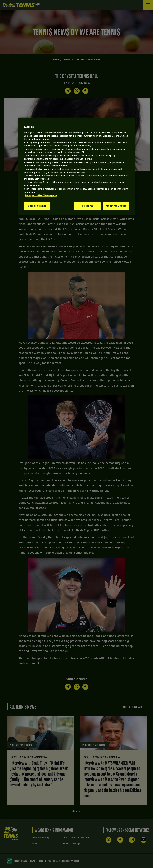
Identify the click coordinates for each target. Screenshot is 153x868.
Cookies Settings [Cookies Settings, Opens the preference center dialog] (37, 206)
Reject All (87, 206)
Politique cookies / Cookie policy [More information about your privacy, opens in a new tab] (41, 196)
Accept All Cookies (116, 206)
